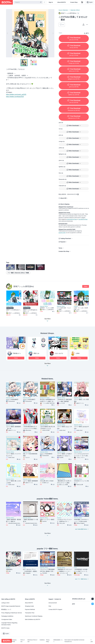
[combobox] (28, 2)
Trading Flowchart (66, 238)
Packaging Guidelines (7, 616)
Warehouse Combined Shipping (34, 616)
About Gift (63, 198)
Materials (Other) (75, 10)
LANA (78, 353)
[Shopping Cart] (82, 2)
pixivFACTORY (62, 233)
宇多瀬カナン (17, 353)
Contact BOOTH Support (55, 609)
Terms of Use (22, 641)
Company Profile (14, 641)
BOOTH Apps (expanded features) (11, 606)
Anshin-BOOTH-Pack (72, 219)
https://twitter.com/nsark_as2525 (16, 94)
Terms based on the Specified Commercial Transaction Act (74, 641)
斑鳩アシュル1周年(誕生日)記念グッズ (30, 311)
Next (53, 33)
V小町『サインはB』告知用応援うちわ (81, 309)
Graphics (76, 306)
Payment (63, 242)
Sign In (51, 2)
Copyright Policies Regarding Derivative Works (9, 624)
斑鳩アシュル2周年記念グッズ (14, 311)
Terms (60, 248)
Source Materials (63, 10)
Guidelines (42, 640)
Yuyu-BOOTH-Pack (83, 219)
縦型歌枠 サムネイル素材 (47, 308)
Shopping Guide (29, 606)
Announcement (53, 603)
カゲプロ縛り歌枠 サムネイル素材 (64, 309)
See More (47, 365)
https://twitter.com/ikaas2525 (15, 97)
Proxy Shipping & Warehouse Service (12, 613)
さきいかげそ (59, 353)
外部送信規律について (58, 641)
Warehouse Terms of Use (32, 641)
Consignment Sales (7, 619)
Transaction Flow (30, 613)
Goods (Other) (10, 306)
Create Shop (74, 2)
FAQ (50, 606)
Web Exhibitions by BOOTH (33, 619)
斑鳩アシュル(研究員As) (24, 286)
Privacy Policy (48, 641)
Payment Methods (30, 609)
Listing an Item (5, 603)
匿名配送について (6, 609)
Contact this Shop (64, 251)
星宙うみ (36, 353)
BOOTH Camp (5, 628)
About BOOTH (62, 2)
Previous (7, 33)
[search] (41, 2)
